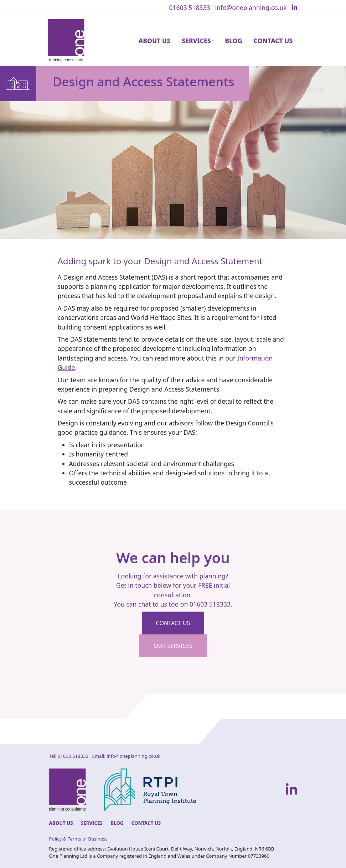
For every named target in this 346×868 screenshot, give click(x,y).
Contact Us (273, 41)
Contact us (173, 623)
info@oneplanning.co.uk (251, 7)
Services (92, 823)
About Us (155, 41)
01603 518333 (189, 7)
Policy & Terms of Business (78, 839)
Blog (233, 41)
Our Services (173, 646)
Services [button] (196, 41)
